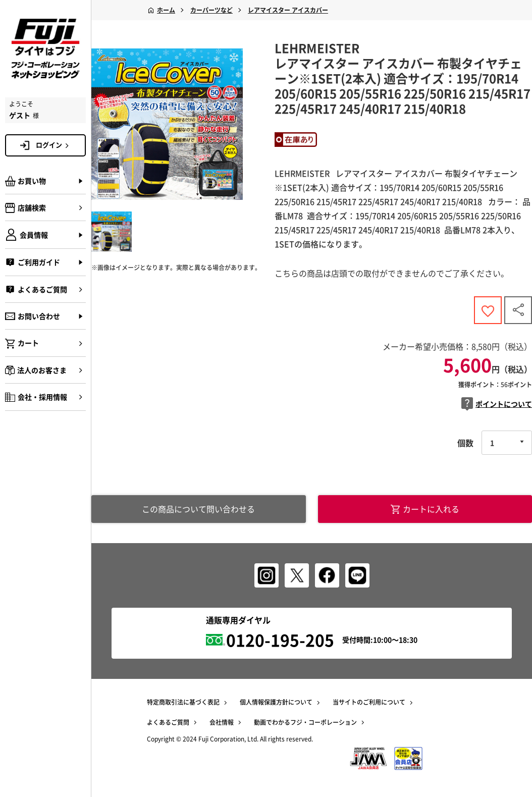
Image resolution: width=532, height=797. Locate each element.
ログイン (54, 145)
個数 (465, 443)
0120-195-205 (280, 640)
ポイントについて (497, 404)
